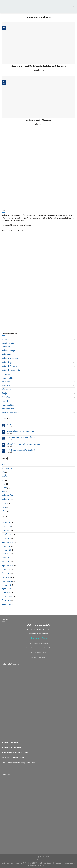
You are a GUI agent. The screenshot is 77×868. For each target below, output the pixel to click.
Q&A (3, 464)
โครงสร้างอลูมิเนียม (8, 405)
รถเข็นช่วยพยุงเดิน (8, 343)
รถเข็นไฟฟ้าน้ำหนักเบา (9, 366)
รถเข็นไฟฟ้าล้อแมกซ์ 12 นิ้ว (11, 370)
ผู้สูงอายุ (4, 488)
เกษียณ (4, 511)
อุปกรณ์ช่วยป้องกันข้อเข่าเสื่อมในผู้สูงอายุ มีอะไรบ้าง (24, 444)
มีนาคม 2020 (6, 554)
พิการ (3, 492)
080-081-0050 (16, 308)
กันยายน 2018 (6, 600)
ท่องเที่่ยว (5, 476)
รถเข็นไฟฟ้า (6, 499)
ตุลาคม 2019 (6, 569)
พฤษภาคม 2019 (7, 589)
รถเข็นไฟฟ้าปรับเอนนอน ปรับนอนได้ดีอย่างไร (21, 437)
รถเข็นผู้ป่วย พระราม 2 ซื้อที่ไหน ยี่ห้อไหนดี (21, 450)
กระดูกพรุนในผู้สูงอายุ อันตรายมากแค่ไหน (20, 431)
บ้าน (3, 480)
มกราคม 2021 (6, 538)
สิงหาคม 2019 (6, 577)
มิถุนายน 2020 (6, 550)
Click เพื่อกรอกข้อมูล (18, 318)
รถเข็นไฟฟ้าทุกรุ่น (7, 362)
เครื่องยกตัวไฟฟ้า (7, 389)
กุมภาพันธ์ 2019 (7, 597)
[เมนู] (3, 7)
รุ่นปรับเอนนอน (6, 374)
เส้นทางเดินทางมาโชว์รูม (39, 639)
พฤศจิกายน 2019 (7, 565)
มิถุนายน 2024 (6, 523)
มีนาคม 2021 (6, 531)
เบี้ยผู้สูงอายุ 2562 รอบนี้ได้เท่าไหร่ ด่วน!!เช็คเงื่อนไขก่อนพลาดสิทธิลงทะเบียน (39, 66)
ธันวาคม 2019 (6, 562)
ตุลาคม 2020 (6, 546)
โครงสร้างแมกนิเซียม (8, 409)
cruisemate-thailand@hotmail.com (22, 323)
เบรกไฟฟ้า (5, 401)
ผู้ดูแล (3, 484)
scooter (4, 339)
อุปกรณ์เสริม (6, 386)
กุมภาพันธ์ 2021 (7, 534)
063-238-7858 (23, 313)
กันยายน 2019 (6, 573)
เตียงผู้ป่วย (5, 393)
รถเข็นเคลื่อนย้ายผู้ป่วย (9, 351)
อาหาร (4, 507)
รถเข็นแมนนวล (6, 355)
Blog (38, 860)
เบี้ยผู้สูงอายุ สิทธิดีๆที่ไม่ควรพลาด (39, 120)
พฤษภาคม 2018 (7, 604)
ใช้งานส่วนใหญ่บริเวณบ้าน (10, 413)
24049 (9, 425)
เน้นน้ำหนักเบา (6, 397)
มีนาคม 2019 (6, 593)
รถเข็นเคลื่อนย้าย (7, 496)
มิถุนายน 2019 (6, 585)
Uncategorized (7, 468)
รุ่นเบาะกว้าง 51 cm (8, 378)
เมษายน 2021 (6, 527)
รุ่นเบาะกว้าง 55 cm (8, 382)
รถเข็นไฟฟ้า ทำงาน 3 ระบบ (11, 358)
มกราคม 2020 (6, 558)
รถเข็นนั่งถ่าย (6, 347)
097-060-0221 (16, 303)
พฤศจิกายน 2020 (7, 542)
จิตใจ (3, 472)
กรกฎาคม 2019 (7, 581)
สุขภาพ (4, 503)
